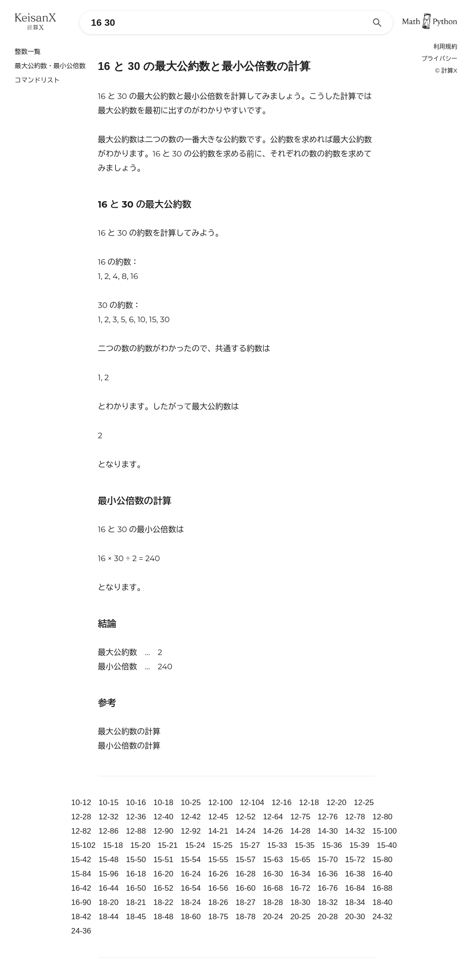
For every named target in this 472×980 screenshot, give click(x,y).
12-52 (245, 817)
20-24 (273, 917)
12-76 (328, 817)
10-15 (108, 803)
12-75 (300, 817)
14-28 (300, 831)
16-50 (136, 888)
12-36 (136, 817)
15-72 (355, 860)
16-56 (218, 888)
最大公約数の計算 (129, 731)
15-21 (167, 845)
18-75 (218, 917)
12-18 (309, 803)
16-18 (136, 874)
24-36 (81, 931)
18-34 (355, 902)
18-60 (190, 917)
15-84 (81, 874)
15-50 (136, 860)
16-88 (382, 888)
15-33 (277, 845)
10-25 (190, 803)
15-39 (359, 845)
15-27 (250, 845)
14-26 (273, 831)
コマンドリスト (37, 80)
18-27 (245, 902)
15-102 (84, 845)
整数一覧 (28, 52)
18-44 (108, 917)
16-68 (273, 888)
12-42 (190, 817)
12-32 (108, 817)
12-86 (108, 831)
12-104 (252, 803)
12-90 (163, 831)
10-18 (163, 803)
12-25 (364, 803)
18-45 (136, 917)
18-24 (190, 902)
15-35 (305, 845)
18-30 (300, 902)
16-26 (218, 874)
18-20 (108, 902)
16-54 (190, 888)
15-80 (382, 860)
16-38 (355, 874)
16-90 (81, 902)
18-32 (328, 902)
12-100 (220, 803)
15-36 (332, 845)
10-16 (136, 803)
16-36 (328, 874)
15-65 (300, 860)
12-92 (190, 831)
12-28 (81, 817)
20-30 (355, 917)
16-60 (245, 888)
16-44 (108, 888)
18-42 (81, 917)
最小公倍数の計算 (129, 746)
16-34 (300, 874)
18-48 (163, 917)
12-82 (81, 831)
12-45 (218, 817)
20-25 (300, 917)
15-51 (163, 860)
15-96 (108, 874)
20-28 (328, 917)
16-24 (190, 874)
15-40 (387, 845)
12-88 (136, 831)
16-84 (355, 888)
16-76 (328, 888)
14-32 (355, 831)
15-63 (273, 860)
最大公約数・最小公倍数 (50, 66)
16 (102, 233)
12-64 (273, 817)
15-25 (222, 845)
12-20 (336, 803)
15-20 (140, 845)
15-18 (113, 845)
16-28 (245, 874)
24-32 (382, 917)
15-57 (245, 860)
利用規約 (445, 47)
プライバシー (439, 59)
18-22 (163, 902)
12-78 (355, 817)
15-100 (385, 831)
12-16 (282, 803)
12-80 (382, 817)
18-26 (218, 902)
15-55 (218, 860)
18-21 (136, 902)
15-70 (328, 860)
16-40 (382, 874)
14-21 (218, 831)
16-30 (273, 874)
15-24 (195, 845)
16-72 (300, 888)
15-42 (81, 860)
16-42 (81, 888)
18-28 (273, 902)
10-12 (81, 803)
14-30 (328, 831)
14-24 (245, 831)
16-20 (163, 874)
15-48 (108, 860)
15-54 (190, 860)
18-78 (245, 917)
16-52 (163, 888)
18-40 (382, 902)
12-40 (163, 817)
